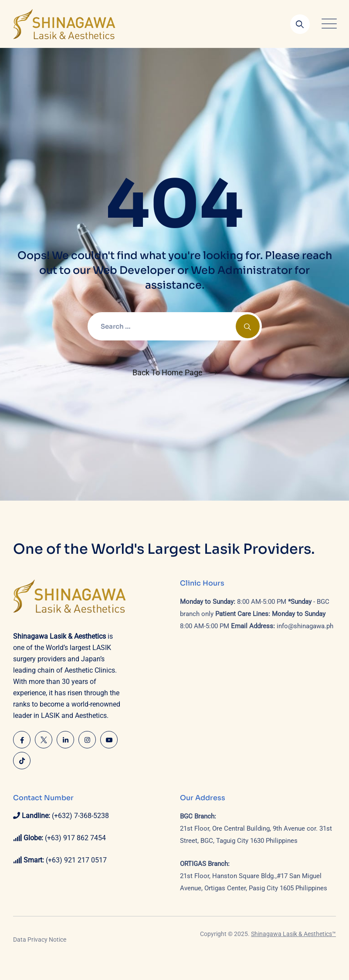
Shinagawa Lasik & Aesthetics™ (293, 934)
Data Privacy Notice (40, 940)
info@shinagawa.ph (305, 626)
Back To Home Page (168, 372)
